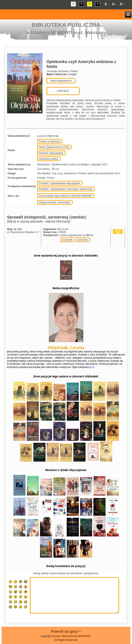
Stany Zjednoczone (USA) (54, 147)
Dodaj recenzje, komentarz (54, 202)
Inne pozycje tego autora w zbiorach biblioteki (65, 196)
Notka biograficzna (61, 81)
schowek (67, 240)
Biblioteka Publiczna (66, 25)
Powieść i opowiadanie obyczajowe (59, 183)
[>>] (92, 367)
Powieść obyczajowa (51, 153)
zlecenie (83, 240)
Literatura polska (49, 159)
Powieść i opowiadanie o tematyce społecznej (65, 189)
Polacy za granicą (49, 141)
